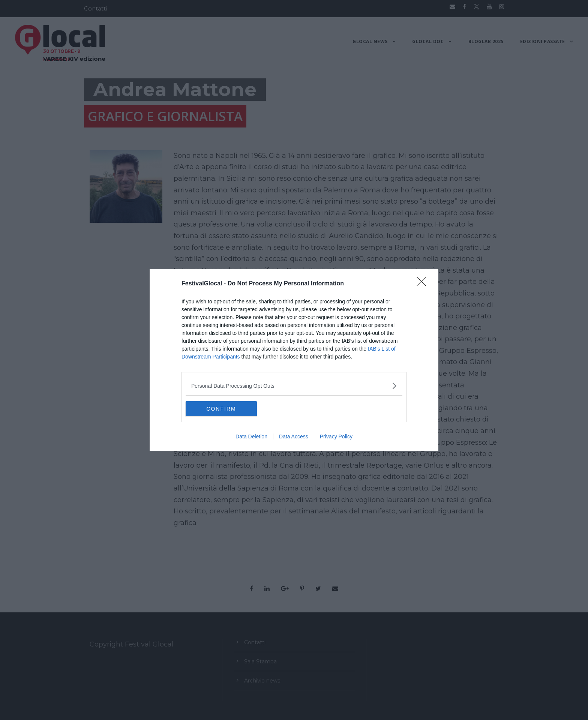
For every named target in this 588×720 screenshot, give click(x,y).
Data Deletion (251, 436)
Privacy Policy (336, 436)
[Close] (424, 284)
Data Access (294, 436)
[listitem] (294, 386)
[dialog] (294, 360)
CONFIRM (221, 408)
